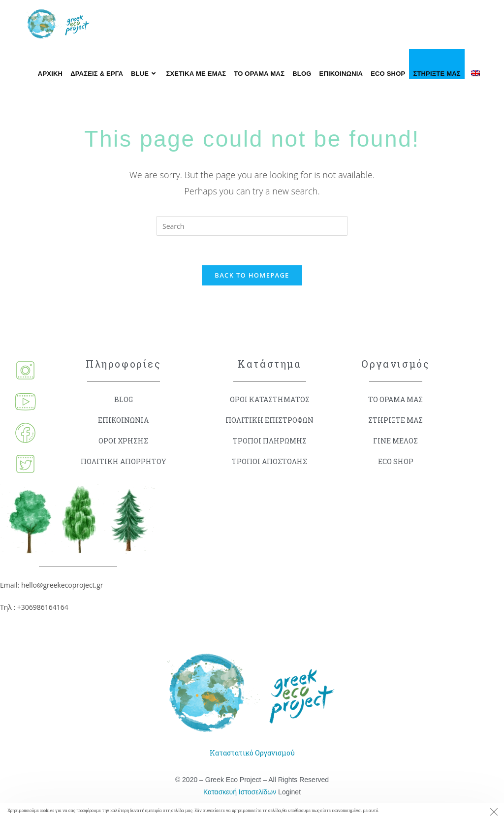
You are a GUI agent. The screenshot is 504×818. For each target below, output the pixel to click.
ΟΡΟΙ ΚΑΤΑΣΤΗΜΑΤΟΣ (270, 399)
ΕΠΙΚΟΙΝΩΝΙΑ (123, 420)
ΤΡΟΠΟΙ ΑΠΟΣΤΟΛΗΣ (269, 461)
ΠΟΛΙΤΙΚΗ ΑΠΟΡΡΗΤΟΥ (124, 461)
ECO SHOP (396, 461)
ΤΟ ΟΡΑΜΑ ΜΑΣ (395, 399)
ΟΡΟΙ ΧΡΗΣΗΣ (123, 441)
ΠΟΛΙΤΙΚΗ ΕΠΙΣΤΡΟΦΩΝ (269, 420)
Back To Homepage (252, 275)
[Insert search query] (252, 226)
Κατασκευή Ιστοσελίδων (240, 792)
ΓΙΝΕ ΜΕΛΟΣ (395, 441)
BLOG (124, 399)
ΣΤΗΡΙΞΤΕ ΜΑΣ (395, 420)
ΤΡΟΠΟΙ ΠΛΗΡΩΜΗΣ (270, 441)
